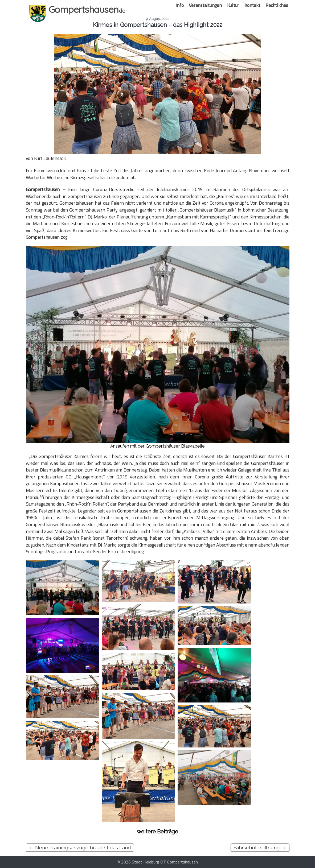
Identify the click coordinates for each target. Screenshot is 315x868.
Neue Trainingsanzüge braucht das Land (80, 848)
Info (179, 5)
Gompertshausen (182, 862)
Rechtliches (277, 5)
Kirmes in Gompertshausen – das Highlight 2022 (158, 25)
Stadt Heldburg (146, 862)
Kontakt (252, 5)
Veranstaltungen (205, 5)
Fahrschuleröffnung (260, 848)
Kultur (233, 5)
